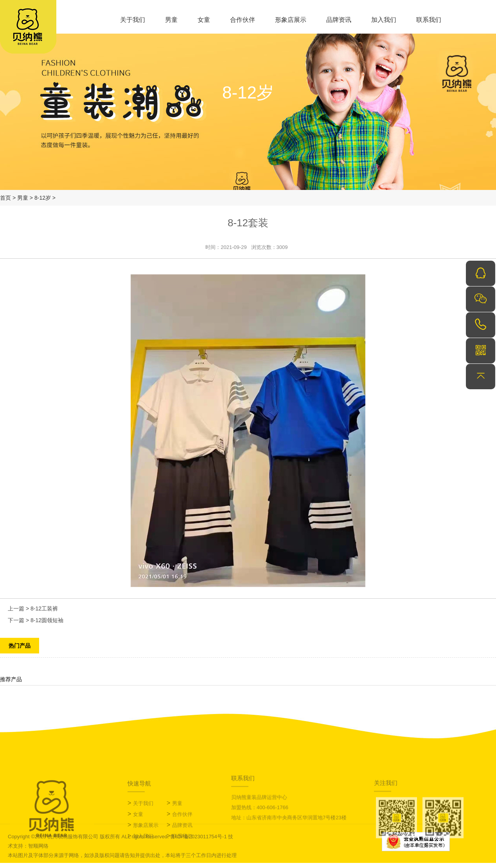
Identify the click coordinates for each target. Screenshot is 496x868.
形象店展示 (291, 20)
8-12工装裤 (44, 608)
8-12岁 (43, 198)
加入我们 (384, 20)
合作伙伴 (243, 20)
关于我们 (133, 20)
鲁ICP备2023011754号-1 (199, 837)
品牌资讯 (339, 20)
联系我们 (429, 20)
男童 (171, 20)
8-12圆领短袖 (47, 620)
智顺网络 (38, 846)
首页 (5, 198)
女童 (204, 20)
